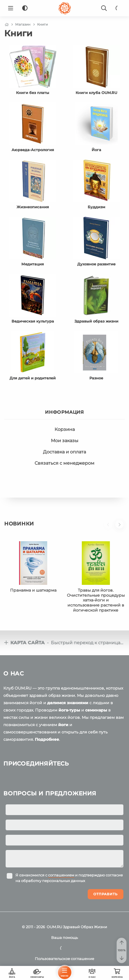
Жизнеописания (33, 207)
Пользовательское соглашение (64, 959)
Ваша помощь (64, 938)
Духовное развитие (96, 264)
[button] (110, 527)
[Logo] (65, 8)
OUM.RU (54, 927)
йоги (63, 725)
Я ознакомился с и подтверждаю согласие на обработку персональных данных (69, 878)
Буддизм (96, 207)
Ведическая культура (33, 321)
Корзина (65, 429)
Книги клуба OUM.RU (96, 93)
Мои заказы (65, 441)
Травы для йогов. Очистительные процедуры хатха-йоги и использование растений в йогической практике (96, 600)
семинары (96, 710)
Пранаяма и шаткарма (33, 590)
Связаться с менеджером (64, 463)
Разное (96, 378)
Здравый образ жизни (96, 321)
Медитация (33, 264)
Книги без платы (33, 93)
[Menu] (11, 8)
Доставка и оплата (64, 452)
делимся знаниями (68, 703)
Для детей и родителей (33, 378)
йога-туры (69, 710)
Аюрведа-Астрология (33, 150)
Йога (96, 150)
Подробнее (47, 739)
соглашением (61, 875)
